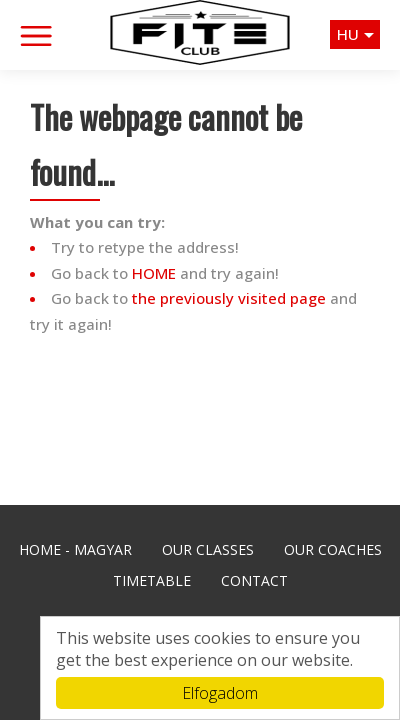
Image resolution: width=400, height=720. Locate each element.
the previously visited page (229, 298)
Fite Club (200, 32)
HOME (154, 273)
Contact (254, 580)
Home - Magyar (75, 549)
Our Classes (208, 549)
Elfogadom (220, 693)
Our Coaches (333, 549)
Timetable (152, 580)
